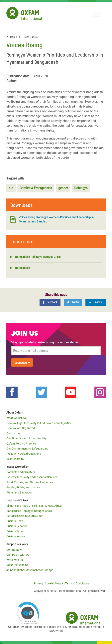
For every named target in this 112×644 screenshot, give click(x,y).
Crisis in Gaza (15, 521)
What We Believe (16, 418)
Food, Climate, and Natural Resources (30, 482)
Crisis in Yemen (16, 536)
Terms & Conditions (77, 583)
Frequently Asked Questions (24, 454)
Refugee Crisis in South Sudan (25, 516)
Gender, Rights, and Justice (23, 487)
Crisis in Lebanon (17, 526)
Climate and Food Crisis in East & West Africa (34, 506)
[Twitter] (73, 302)
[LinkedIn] (96, 302)
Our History (13, 433)
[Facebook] (50, 302)
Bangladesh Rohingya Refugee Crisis (38, 257)
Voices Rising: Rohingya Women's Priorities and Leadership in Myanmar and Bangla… (52, 219)
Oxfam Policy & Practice (21, 444)
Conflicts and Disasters (21, 472)
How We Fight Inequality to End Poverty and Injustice (39, 423)
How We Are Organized (21, 428)
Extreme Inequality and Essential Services (32, 477)
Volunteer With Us (17, 565)
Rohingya (81, 188)
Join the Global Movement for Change (30, 570)
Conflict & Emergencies (36, 188)
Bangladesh (23, 268)
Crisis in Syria (15, 531)
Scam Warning (15, 459)
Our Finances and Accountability (26, 438)
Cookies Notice (54, 583)
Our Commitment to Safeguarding (27, 449)
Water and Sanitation (19, 492)
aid (11, 188)
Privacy (39, 583)
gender (63, 188)
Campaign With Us (18, 555)
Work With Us (15, 560)
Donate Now (14, 550)
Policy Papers (30, 37)
